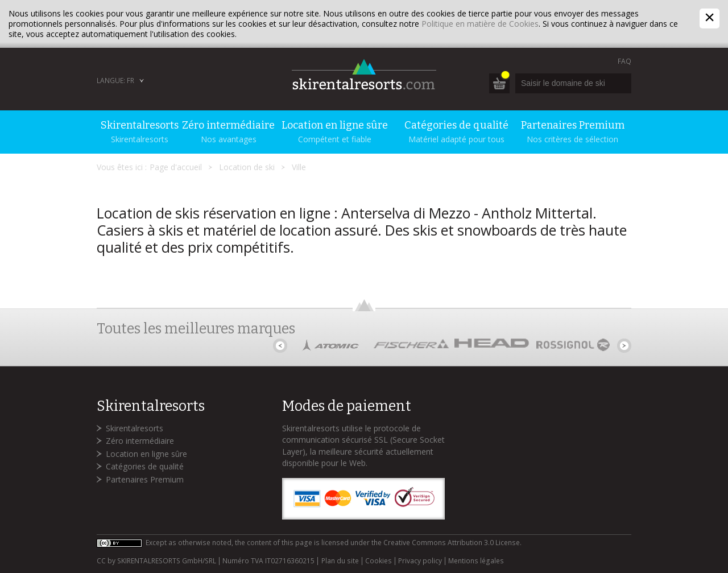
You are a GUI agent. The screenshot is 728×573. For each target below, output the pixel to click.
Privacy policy (420, 561)
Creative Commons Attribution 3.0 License (452, 543)
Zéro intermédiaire (140, 441)
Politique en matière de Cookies (480, 24)
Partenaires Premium (145, 479)
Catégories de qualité (145, 466)
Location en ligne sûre (146, 454)
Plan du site (340, 561)
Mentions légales (476, 561)
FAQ (624, 61)
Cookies (379, 561)
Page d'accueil (176, 167)
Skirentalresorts (135, 428)
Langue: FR (115, 81)
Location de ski (247, 167)
